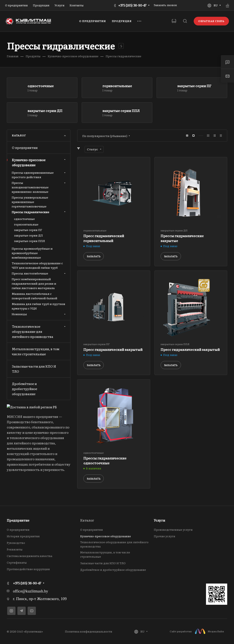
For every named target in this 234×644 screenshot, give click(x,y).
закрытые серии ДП (45, 111)
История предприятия (23, 536)
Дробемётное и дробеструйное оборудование (25, 389)
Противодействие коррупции (28, 569)
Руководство (16, 543)
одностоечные (41, 86)
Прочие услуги (165, 536)
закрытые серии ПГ (194, 86)
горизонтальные (117, 86)
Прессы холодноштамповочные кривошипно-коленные (39, 187)
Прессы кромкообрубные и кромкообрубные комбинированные (32, 253)
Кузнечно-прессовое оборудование (39, 162)
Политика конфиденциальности (89, 631)
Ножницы (39, 314)
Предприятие (18, 520)
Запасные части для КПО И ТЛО (34, 369)
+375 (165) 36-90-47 (132, 5)
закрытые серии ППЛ (121, 111)
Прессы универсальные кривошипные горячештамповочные (30, 202)
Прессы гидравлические (39, 212)
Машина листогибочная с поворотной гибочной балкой (34, 296)
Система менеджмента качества (29, 556)
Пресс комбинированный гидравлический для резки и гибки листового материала (34, 283)
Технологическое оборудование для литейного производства (39, 331)
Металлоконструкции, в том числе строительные (36, 351)
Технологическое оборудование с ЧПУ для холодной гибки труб (37, 265)
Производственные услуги (173, 530)
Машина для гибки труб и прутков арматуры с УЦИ (38, 306)
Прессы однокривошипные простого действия (39, 175)
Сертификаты (17, 562)
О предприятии (25, 148)
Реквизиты (15, 549)
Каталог (87, 520)
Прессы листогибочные (39, 273)
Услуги (159, 520)
